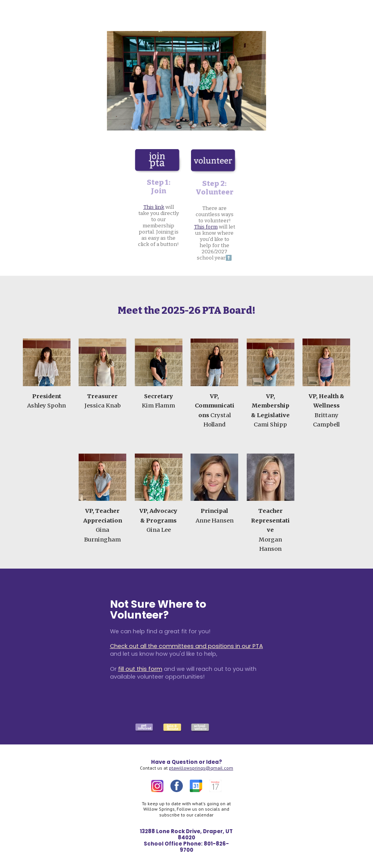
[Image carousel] (187, 81)
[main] (159, 213)
